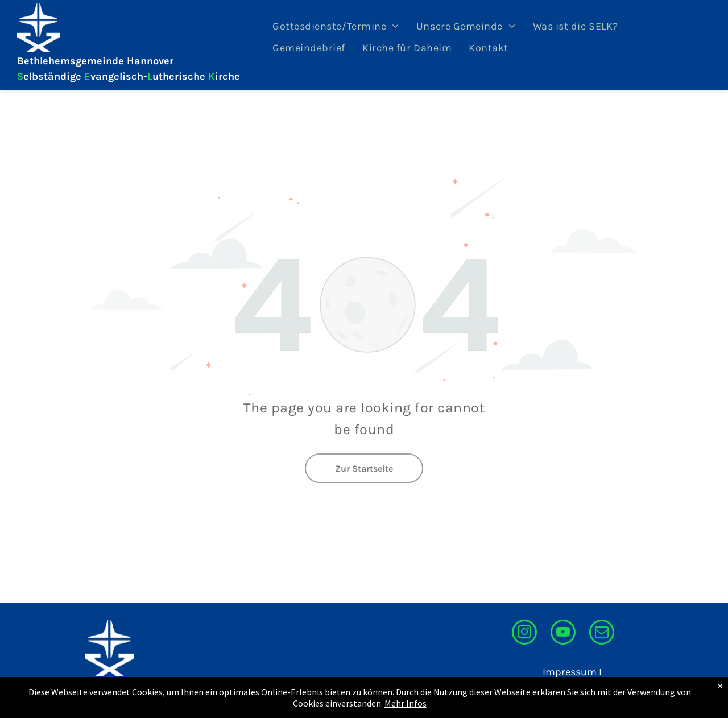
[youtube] (563, 634)
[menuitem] (336, 26)
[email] (602, 634)
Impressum (570, 672)
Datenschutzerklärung (549, 687)
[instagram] (524, 634)
